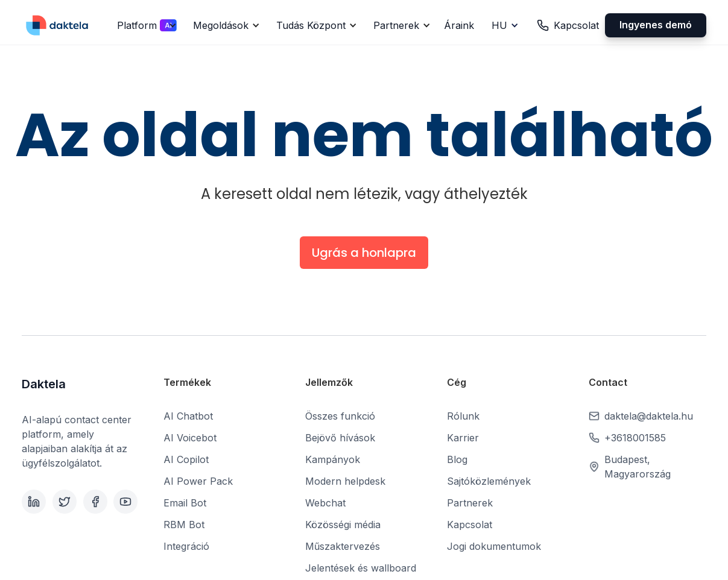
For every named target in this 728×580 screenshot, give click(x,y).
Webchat (325, 503)
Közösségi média (343, 525)
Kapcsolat (470, 525)
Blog (457, 459)
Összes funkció (340, 416)
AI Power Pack (198, 481)
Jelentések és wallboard (361, 568)
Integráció (186, 546)
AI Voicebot (190, 438)
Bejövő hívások (340, 438)
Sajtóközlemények (489, 481)
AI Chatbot (188, 416)
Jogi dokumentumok (494, 546)
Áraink (459, 25)
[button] (145, 25)
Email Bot (185, 503)
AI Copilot (186, 459)
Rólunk (463, 416)
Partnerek (470, 503)
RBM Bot (184, 525)
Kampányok (333, 459)
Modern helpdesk (345, 481)
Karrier (463, 438)
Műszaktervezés (343, 546)
